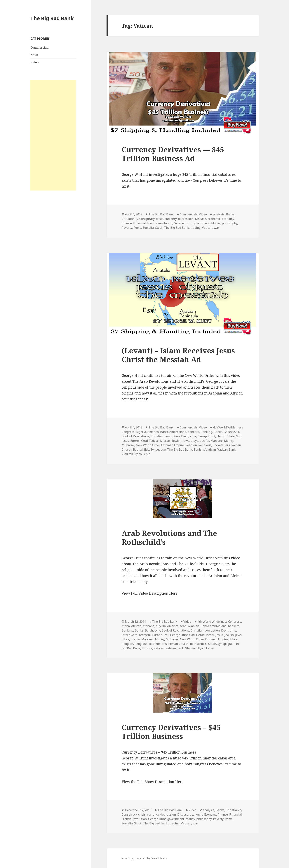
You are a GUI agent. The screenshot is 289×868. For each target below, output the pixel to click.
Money (216, 223)
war (216, 228)
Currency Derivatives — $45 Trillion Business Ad (173, 154)
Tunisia (199, 450)
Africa (126, 626)
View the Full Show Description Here (153, 782)
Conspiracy (147, 219)
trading (195, 228)
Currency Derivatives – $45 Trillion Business (171, 732)
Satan (212, 644)
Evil (166, 635)
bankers (193, 432)
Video (34, 62)
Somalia (148, 228)
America (153, 432)
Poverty (127, 228)
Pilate (234, 639)
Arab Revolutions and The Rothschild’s (169, 537)
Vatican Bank (226, 450)
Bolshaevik (231, 432)
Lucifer (204, 441)
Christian (157, 436)
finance (127, 223)
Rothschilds (141, 450)
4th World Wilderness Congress (219, 622)
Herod (200, 635)
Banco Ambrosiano (173, 432)
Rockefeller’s (158, 644)
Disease (201, 219)
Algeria (141, 432)
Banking (206, 432)
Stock (159, 228)
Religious (205, 445)
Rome (137, 228)
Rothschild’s (198, 644)
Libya (195, 441)
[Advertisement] (53, 135)
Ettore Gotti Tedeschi (136, 635)
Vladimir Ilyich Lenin (136, 454)
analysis (219, 214)
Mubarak (128, 445)
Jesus (219, 635)
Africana (148, 626)
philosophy (230, 223)
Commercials (40, 47)
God (192, 635)
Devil (185, 436)
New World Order (148, 445)
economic (214, 219)
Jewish (177, 441)
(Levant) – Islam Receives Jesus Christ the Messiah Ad (178, 355)
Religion (191, 445)
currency (171, 219)
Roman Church (178, 644)
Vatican (207, 228)
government (201, 223)
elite (193, 436)
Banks (230, 214)
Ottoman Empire (173, 445)
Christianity (130, 219)
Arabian (194, 626)
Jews (186, 441)
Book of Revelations (135, 436)
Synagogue (158, 450)
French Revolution (160, 223)
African (136, 626)
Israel (167, 441)
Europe (157, 635)
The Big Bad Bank (52, 18)
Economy (228, 219)
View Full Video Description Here (150, 593)
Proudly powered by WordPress (144, 858)
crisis (160, 219)
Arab (183, 626)
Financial (140, 223)
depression (186, 219)
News (34, 55)
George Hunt (183, 223)
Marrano (217, 441)
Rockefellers (221, 445)
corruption (172, 436)
